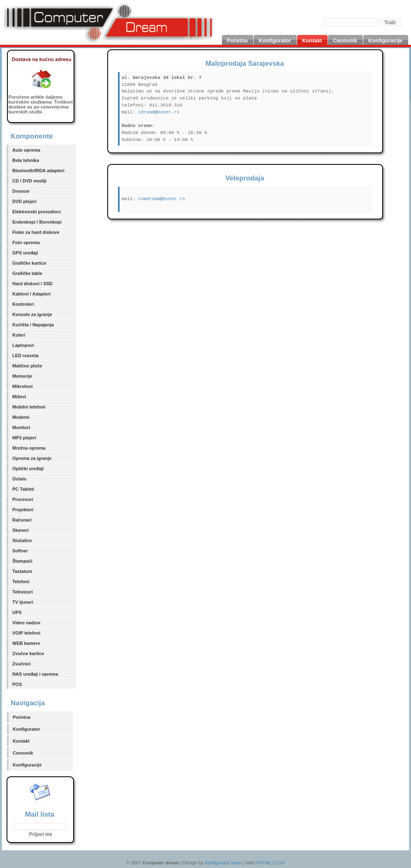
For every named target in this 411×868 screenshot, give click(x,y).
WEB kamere (26, 643)
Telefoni (21, 582)
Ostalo (19, 479)
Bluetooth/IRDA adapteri (38, 171)
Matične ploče (27, 366)
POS (17, 684)
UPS (17, 612)
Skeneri (21, 530)
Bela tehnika (26, 160)
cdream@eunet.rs (159, 112)
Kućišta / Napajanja (33, 325)
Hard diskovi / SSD (32, 284)
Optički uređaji (28, 469)
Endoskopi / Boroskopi (37, 222)
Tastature (22, 571)
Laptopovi (23, 345)
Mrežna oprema (29, 448)
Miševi (19, 397)
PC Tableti (23, 489)
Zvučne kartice (28, 653)
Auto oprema (26, 150)
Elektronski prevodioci (37, 212)
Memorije (22, 376)
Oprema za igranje (32, 458)
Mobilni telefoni (29, 407)
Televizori (23, 592)
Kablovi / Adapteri (31, 294)
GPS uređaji (25, 253)
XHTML (264, 863)
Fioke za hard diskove (36, 232)
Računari (22, 520)
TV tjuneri (23, 602)
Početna (22, 717)
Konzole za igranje (32, 314)
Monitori (21, 427)
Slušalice (22, 540)
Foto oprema (26, 242)
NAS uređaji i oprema (35, 674)
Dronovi (21, 191)
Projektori (23, 510)
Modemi (21, 417)
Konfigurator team (223, 863)
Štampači (22, 561)
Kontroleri (23, 304)
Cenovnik (23, 753)
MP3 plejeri (24, 438)
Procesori (23, 499)
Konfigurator (27, 729)
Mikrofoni (23, 386)
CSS (280, 863)
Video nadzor (27, 623)
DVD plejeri (24, 201)
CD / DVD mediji (29, 181)
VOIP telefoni (26, 633)
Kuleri (19, 335)
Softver (20, 551)
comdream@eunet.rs (162, 199)
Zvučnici (22, 664)
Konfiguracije (27, 765)
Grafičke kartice (29, 263)
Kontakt (21, 741)
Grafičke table (27, 273)
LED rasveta (25, 356)
